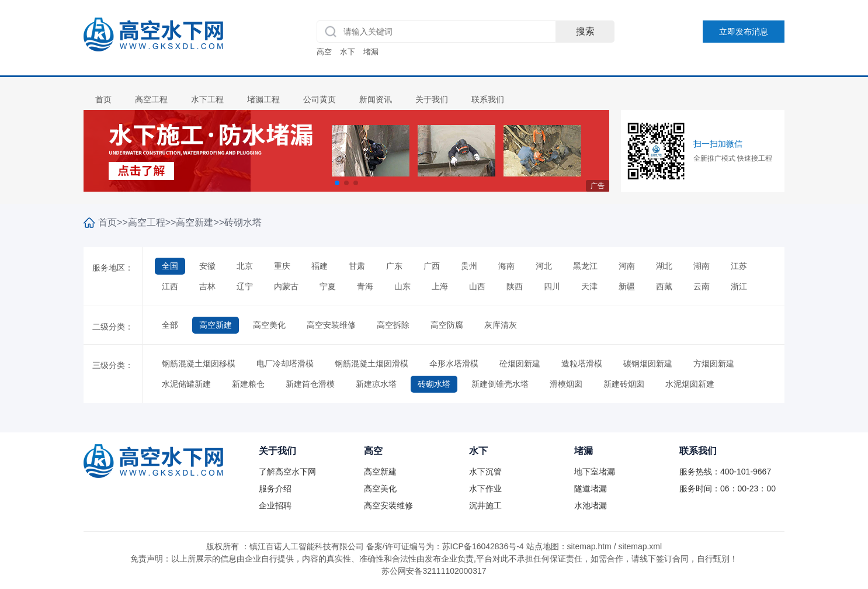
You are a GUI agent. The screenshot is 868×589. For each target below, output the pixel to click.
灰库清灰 (501, 325)
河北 (544, 266)
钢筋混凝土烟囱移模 (199, 363)
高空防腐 (447, 325)
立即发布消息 (744, 32)
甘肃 (357, 266)
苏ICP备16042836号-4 (483, 546)
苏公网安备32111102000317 (434, 571)
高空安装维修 (331, 325)
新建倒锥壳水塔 (500, 384)
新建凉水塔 (376, 384)
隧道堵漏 (591, 488)
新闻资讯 (376, 99)
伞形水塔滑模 (454, 363)
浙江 (739, 286)
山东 (402, 286)
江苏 (739, 266)
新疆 (627, 286)
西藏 (664, 286)
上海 (440, 286)
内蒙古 (286, 286)
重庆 (282, 266)
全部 (170, 325)
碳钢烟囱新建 (648, 363)
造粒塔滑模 (582, 363)
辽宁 (245, 286)
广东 (394, 266)
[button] (337, 183)
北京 (245, 266)
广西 (432, 266)
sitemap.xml (640, 546)
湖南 (702, 266)
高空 (324, 52)
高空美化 (269, 325)
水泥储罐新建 (186, 384)
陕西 (515, 286)
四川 (552, 286)
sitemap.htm (589, 546)
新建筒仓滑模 (310, 384)
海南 (506, 266)
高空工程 (151, 99)
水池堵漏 (591, 505)
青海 (365, 286)
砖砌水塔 (243, 222)
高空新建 (195, 222)
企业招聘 (275, 505)
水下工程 (207, 99)
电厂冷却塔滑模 (285, 363)
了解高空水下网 (287, 472)
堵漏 (371, 52)
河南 (627, 266)
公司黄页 (320, 99)
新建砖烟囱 (624, 384)
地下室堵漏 (595, 472)
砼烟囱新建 (520, 363)
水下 (348, 52)
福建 (320, 266)
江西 (170, 286)
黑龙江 (585, 266)
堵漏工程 (263, 99)
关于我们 (432, 99)
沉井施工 (485, 505)
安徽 (207, 266)
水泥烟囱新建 (690, 384)
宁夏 (328, 286)
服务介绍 (275, 488)
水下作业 (485, 488)
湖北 (664, 266)
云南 (702, 286)
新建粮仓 (248, 384)
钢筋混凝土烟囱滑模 (371, 363)
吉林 (207, 286)
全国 (170, 266)
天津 (589, 286)
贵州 (469, 266)
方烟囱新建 (714, 363)
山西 (477, 286)
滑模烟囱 (566, 384)
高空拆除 (393, 325)
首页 (103, 99)
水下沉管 (485, 472)
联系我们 (488, 99)
